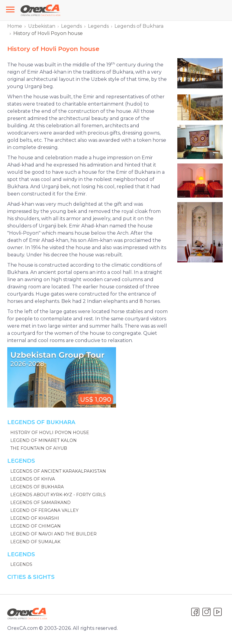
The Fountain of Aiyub (39, 448)
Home (15, 26)
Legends (71, 26)
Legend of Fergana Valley (44, 510)
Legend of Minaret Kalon (43, 440)
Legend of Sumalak (35, 542)
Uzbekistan (42, 26)
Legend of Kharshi (35, 518)
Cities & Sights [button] (31, 577)
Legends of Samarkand (40, 503)
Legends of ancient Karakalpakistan (58, 471)
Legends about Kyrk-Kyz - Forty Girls (58, 495)
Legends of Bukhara (139, 26)
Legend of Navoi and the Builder (53, 534)
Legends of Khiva (33, 479)
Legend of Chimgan (35, 526)
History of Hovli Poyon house (50, 433)
